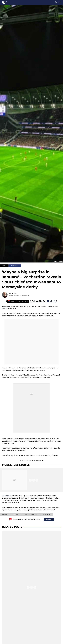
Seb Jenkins (13, 293)
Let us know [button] (49, 519)
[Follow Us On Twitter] (51, 301)
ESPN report (6, 496)
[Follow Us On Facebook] (48, 301)
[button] (56, 2)
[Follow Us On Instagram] (54, 301)
